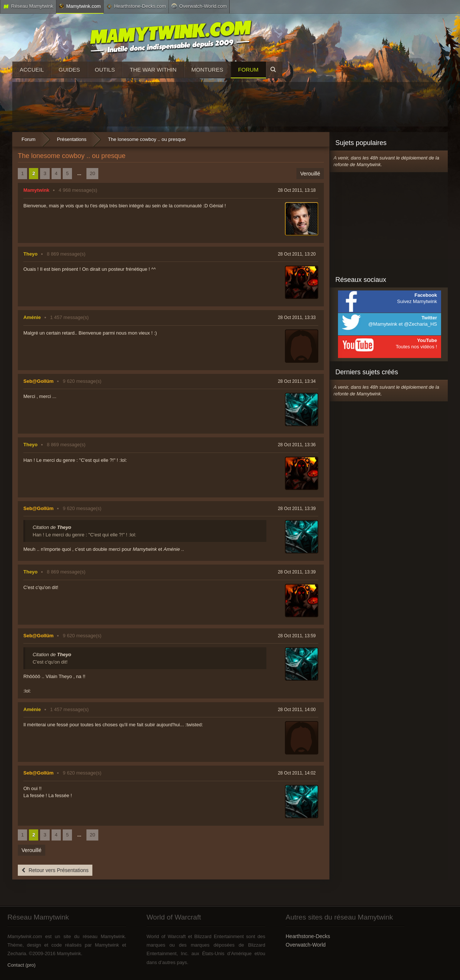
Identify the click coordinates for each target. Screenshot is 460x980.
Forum (248, 70)
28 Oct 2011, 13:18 (297, 190)
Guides (69, 70)
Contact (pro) (22, 965)
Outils (105, 70)
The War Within (153, 70)
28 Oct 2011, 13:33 (297, 318)
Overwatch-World (306, 945)
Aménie (32, 317)
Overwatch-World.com (199, 6)
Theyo (30, 254)
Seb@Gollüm (38, 381)
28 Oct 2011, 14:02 (297, 773)
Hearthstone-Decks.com (136, 6)
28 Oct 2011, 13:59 (297, 636)
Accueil (32, 70)
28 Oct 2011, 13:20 (297, 254)
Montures (207, 70)
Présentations (72, 139)
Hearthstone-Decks (308, 936)
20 (92, 173)
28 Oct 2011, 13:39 (297, 509)
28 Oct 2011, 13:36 (297, 445)
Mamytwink (36, 190)
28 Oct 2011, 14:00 (297, 710)
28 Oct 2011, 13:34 (297, 381)
